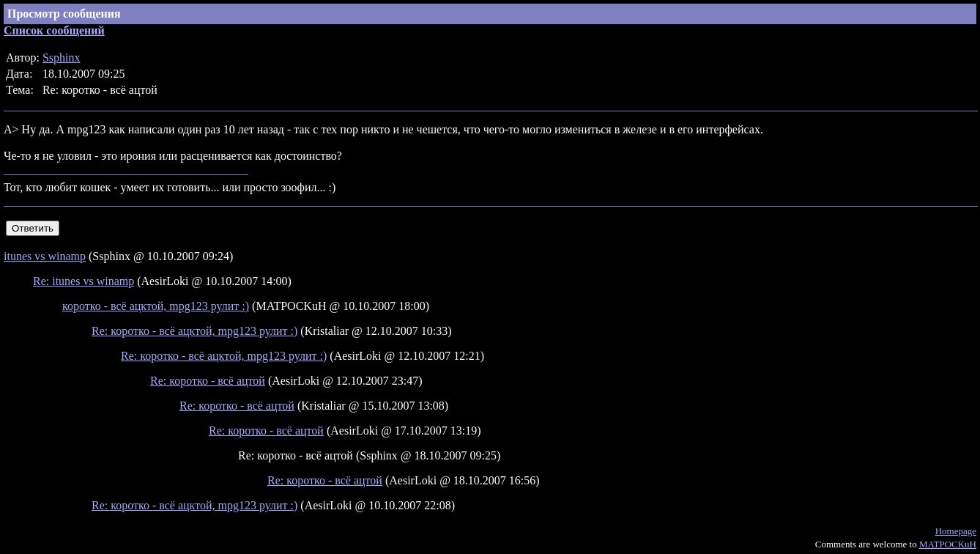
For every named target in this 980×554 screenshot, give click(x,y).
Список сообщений (54, 30)
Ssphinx (62, 58)
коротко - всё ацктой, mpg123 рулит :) (156, 306)
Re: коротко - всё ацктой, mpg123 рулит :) (194, 331)
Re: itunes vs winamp (83, 281)
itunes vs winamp (45, 256)
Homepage (956, 531)
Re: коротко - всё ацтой (208, 381)
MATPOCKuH (948, 544)
